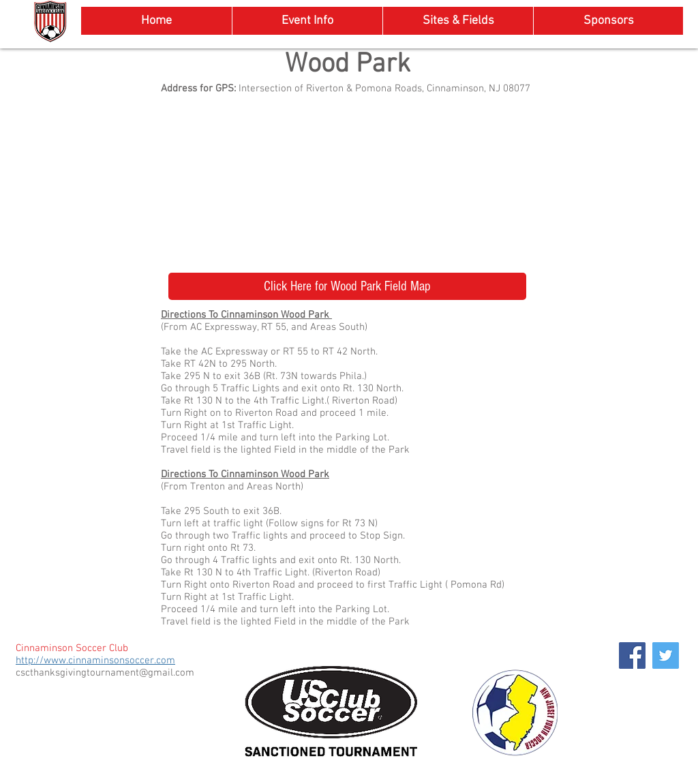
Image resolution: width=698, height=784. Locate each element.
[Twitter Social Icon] (666, 655)
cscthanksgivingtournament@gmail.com (105, 673)
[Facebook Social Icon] (632, 655)
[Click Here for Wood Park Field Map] (347, 286)
